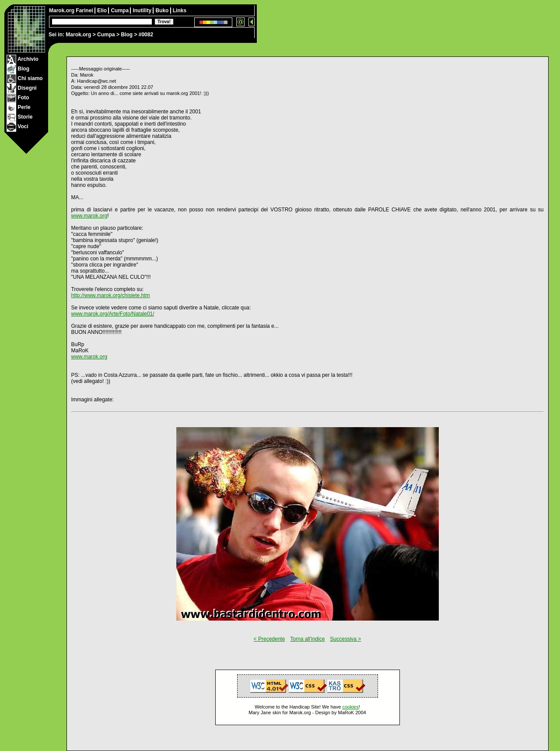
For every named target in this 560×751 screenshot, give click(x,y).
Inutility (143, 11)
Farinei (85, 11)
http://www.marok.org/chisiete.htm (111, 295)
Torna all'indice (307, 639)
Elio (103, 11)
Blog (127, 35)
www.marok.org (89, 216)
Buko (163, 11)
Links (180, 11)
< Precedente (269, 639)
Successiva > (345, 639)
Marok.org (78, 35)
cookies (350, 707)
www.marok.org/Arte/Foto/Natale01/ (113, 314)
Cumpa (106, 35)
